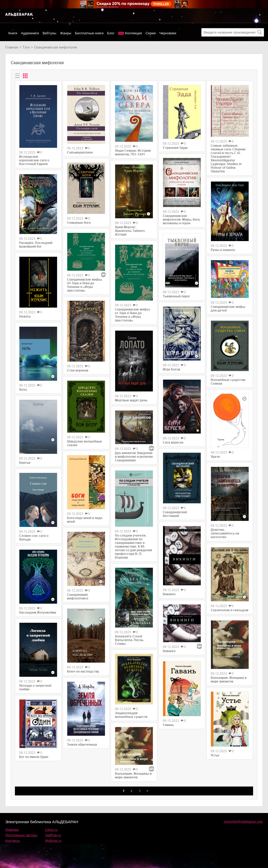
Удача (215, 457)
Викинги (169, 594)
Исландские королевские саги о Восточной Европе (34, 160)
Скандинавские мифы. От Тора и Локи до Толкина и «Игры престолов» (85, 285)
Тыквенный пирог (176, 296)
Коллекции (134, 33)
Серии (150, 33)
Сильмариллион (80, 152)
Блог (111, 33)
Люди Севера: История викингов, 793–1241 (133, 152)
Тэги (26, 47)
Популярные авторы (21, 835)
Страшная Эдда (175, 148)
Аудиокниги (30, 33)
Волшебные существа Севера (228, 382)
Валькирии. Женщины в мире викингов (133, 776)
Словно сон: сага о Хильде (34, 538)
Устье (215, 755)
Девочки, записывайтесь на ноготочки (225, 533)
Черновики (168, 33)
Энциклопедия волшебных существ (131, 715)
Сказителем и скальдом (230, 610)
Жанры (66, 33)
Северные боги (79, 223)
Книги (13, 33)
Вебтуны (49, 33)
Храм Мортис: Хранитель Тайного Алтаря (130, 231)
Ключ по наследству (83, 672)
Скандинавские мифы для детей (228, 309)
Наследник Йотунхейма (38, 613)
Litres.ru (51, 830)
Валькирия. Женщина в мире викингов (229, 680)
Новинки (12, 830)
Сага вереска (173, 443)
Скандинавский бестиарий (175, 514)
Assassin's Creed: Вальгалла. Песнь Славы (129, 640)
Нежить (25, 316)
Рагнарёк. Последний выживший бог (36, 245)
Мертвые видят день (131, 400)
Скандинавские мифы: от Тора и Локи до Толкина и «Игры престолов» (133, 315)
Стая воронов (78, 370)
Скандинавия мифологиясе (78, 597)
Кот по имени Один (34, 757)
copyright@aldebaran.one (243, 821)
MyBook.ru (53, 841)
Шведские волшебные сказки (85, 443)
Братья (25, 463)
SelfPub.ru (53, 835)
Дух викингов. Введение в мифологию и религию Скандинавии (134, 457)
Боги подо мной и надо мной (85, 520)
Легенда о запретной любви (35, 687)
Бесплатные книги (89, 33)
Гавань (168, 725)
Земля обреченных (82, 745)
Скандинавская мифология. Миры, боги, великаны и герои (182, 220)
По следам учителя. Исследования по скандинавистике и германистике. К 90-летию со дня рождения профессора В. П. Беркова (133, 547)
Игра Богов (171, 369)
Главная (12, 47)
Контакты (13, 841)
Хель (23, 390)
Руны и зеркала (223, 250)
